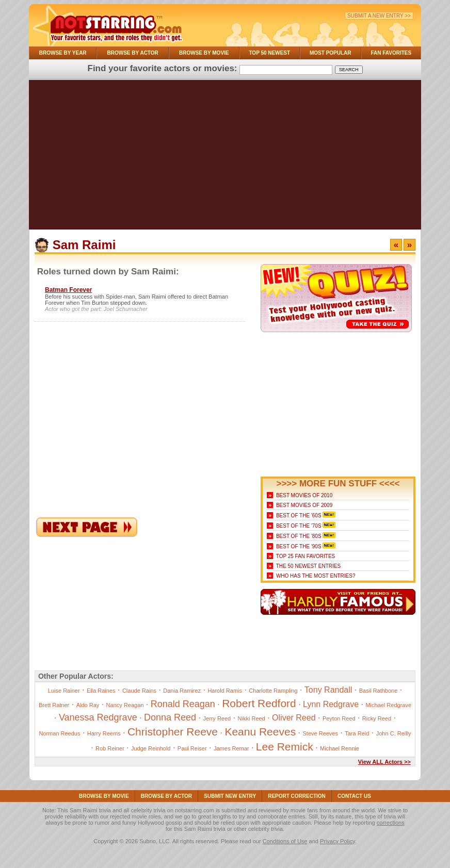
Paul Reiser (192, 748)
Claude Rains (139, 691)
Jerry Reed (217, 718)
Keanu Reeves (260, 732)
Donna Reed (170, 717)
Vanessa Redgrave (98, 717)
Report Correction (297, 796)
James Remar (231, 748)
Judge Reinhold (151, 748)
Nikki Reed (252, 718)
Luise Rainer (64, 691)
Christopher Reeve (173, 732)
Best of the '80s (299, 536)
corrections (391, 823)
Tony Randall (328, 690)
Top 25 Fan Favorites (306, 556)
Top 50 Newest (269, 53)
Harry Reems (104, 733)
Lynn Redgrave (331, 704)
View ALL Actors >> (384, 762)
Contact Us (354, 796)
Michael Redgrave (388, 705)
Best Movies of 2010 (304, 495)
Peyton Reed (339, 718)
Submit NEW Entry (230, 796)
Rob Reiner (110, 748)
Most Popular (331, 53)
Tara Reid (357, 733)
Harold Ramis (225, 691)
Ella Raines (101, 691)
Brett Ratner (54, 705)
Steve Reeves (320, 733)
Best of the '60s (299, 515)
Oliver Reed (294, 718)
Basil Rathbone (379, 691)
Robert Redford (259, 703)
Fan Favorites (391, 53)
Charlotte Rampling (273, 691)
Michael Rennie (340, 748)
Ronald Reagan (183, 704)
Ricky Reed (377, 718)
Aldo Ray (88, 705)
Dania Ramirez (182, 691)
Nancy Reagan (125, 705)
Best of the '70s (299, 526)
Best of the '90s (299, 546)
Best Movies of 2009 (304, 505)
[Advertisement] (225, 157)
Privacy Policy (337, 841)
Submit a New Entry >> (379, 16)
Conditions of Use (285, 841)
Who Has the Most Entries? (316, 576)
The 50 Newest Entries (308, 566)
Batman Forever (68, 290)
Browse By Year (63, 53)
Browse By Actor (133, 53)
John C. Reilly (394, 733)
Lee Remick (285, 747)
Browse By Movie (204, 53)
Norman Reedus (59, 733)
